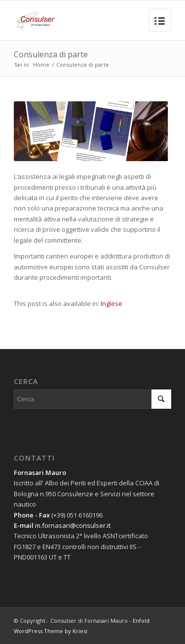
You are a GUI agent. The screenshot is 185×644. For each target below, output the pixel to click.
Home (41, 64)
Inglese (111, 303)
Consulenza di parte (51, 54)
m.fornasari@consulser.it (73, 525)
